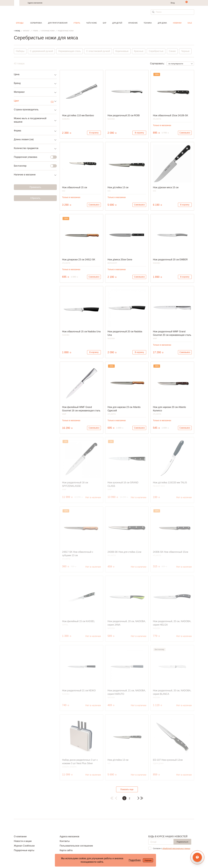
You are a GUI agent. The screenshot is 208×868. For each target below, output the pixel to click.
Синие (172, 51)
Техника (148, 23)
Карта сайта (66, 850)
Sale (190, 23)
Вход (173, 3)
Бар (105, 23)
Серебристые (156, 51)
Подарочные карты (24, 850)
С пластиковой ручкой (98, 51)
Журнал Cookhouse (24, 846)
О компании (20, 836)
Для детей (117, 23)
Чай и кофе (92, 23)
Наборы (20, 51)
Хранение (133, 23)
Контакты (65, 841)
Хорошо (148, 860)
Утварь (77, 23)
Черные (185, 51)
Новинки (177, 23)
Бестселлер (34, 166)
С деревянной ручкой (41, 51)
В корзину (94, 133)
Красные (139, 51)
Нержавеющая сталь (70, 51)
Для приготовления (58, 23)
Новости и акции (23, 841)
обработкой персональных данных (176, 849)
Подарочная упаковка (34, 157)
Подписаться (182, 842)
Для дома (162, 23)
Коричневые (122, 51)
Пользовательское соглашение (76, 846)
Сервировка (36, 23)
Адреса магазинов (35, 3)
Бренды (20, 23)
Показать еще (127, 789)
